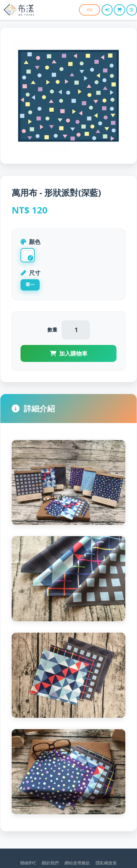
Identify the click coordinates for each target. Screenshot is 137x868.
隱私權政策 (106, 863)
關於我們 (50, 863)
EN (90, 10)
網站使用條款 (77, 863)
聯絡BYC (28, 863)
